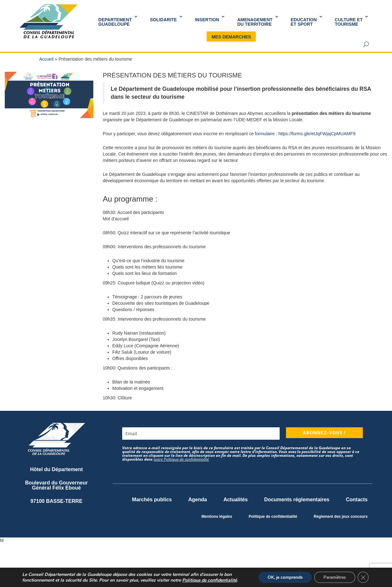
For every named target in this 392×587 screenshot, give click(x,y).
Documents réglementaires (297, 500)
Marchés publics (152, 500)
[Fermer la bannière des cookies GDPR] (363, 577)
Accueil (47, 59)
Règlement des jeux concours (341, 517)
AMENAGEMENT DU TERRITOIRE (255, 22)
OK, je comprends (282, 577)
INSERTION (207, 20)
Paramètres (333, 577)
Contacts (357, 500)
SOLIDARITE (163, 20)
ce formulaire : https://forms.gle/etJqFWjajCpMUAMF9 (302, 134)
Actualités (236, 500)
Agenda (198, 500)
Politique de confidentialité (273, 517)
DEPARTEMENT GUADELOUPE (115, 22)
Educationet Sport (304, 22)
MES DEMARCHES (231, 37)
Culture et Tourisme (349, 22)
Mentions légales (217, 517)
